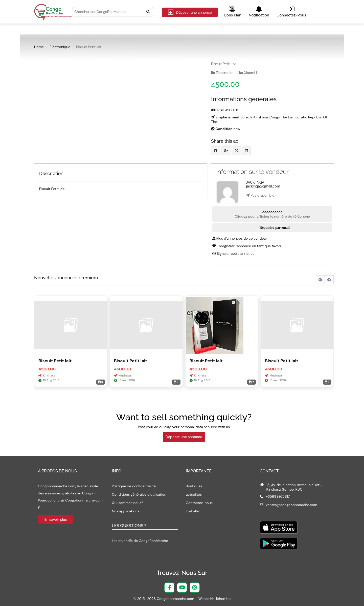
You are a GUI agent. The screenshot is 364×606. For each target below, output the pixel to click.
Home (39, 47)
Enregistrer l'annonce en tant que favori (247, 246)
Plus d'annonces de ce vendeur (240, 238)
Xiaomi (249, 73)
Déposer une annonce (190, 12)
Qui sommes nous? (128, 503)
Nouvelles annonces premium (66, 278)
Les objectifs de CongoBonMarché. (140, 541)
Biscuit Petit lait (224, 64)
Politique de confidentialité (134, 486)
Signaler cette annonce (233, 254)
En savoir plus (56, 519)
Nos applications (126, 511)
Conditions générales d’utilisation (139, 494)
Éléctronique (60, 47)
